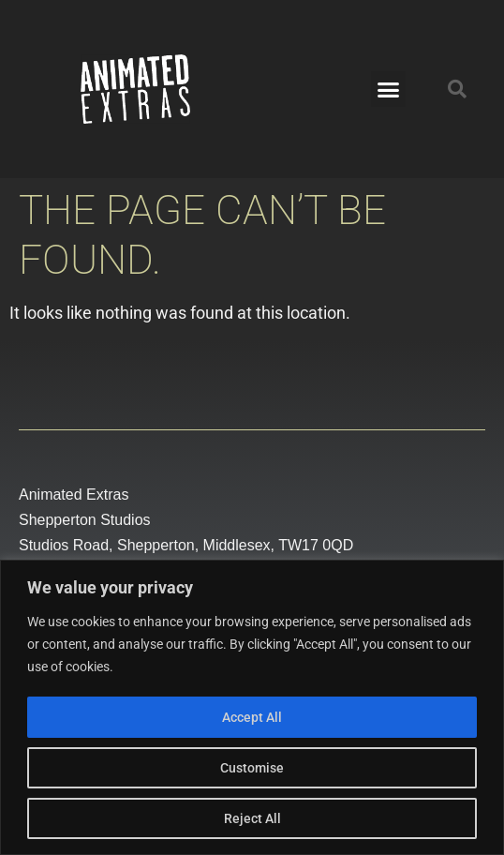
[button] (389, 89)
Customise (252, 768)
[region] (252, 707)
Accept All (252, 717)
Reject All (252, 818)
